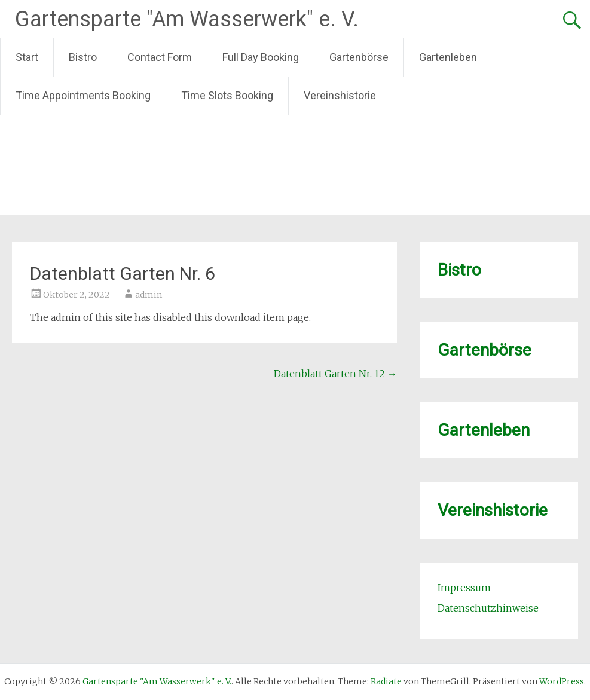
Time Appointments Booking (83, 95)
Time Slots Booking (227, 95)
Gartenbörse (359, 57)
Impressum (464, 588)
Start (27, 57)
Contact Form (160, 57)
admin (149, 295)
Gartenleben (448, 57)
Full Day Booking (261, 57)
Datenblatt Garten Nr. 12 (335, 374)
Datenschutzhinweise (488, 608)
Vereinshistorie (340, 95)
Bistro (83, 57)
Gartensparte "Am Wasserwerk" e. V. (187, 19)
